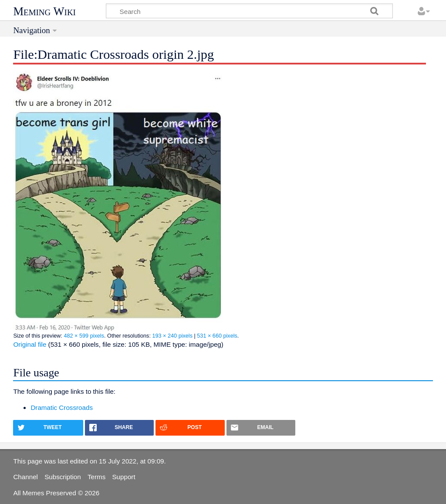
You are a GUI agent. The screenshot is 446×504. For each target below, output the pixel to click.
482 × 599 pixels (84, 336)
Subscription (63, 477)
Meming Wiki (44, 11)
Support (123, 477)
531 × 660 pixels (217, 336)
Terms (96, 477)
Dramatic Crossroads (62, 408)
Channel (25, 477)
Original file (30, 344)
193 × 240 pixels (172, 336)
